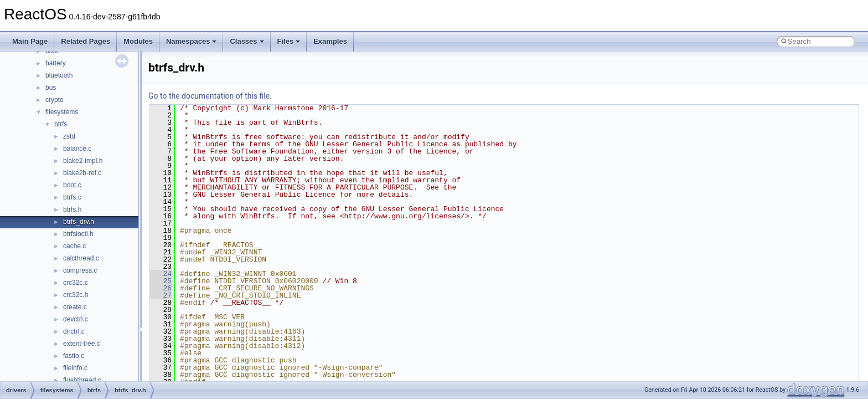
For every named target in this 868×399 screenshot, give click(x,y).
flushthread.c (82, 380)
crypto (55, 100)
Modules (138, 41)
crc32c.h (76, 295)
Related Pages (86, 41)
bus (51, 88)
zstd (69, 136)
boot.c (72, 185)
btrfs (61, 124)
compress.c (80, 270)
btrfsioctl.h (78, 234)
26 (161, 288)
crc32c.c (76, 283)
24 (161, 274)
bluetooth (59, 75)
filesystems (62, 112)
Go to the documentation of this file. (210, 96)
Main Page (30, 41)
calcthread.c (81, 258)
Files (289, 41)
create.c (75, 307)
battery (56, 63)
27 (161, 295)
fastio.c (74, 356)
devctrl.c (76, 319)
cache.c (74, 246)
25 (161, 281)
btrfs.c (72, 197)
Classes (247, 41)
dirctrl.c (74, 331)
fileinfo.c (75, 368)
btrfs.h (72, 209)
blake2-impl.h (83, 161)
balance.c (77, 149)
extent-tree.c (82, 344)
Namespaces (192, 41)
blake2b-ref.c (82, 173)
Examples (330, 41)
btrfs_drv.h (79, 222)
